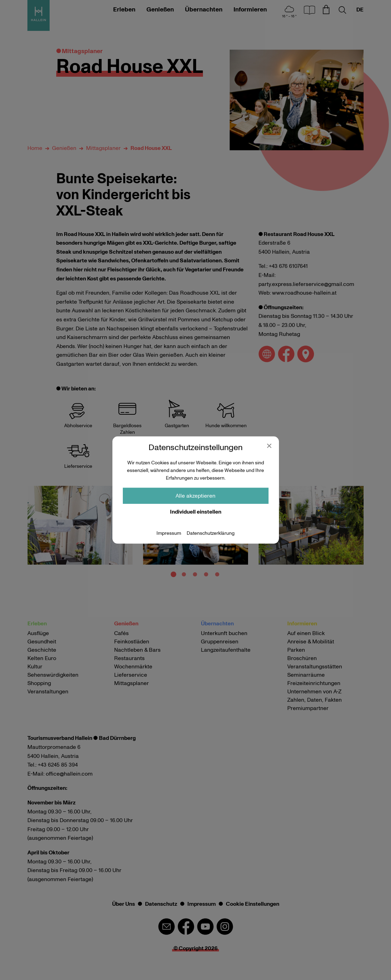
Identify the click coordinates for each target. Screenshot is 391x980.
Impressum (169, 533)
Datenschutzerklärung (211, 533)
